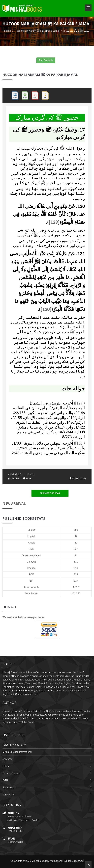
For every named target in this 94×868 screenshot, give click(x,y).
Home (8, 31)
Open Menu (88, 8)
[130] (46, 309)
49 (76, 543)
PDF (31, 574)
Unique (31, 530)
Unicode (31, 562)
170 (76, 562)
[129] (54, 222)
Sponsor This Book (50, 493)
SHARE (14, 479)
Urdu (31, 549)
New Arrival (14, 503)
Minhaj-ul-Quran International (17, 752)
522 (76, 549)
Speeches (7, 759)
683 (76, 530)
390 (76, 568)
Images (31, 568)
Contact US (8, 795)
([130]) (79, 443)
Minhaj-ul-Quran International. (48, 861)
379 (76, 581)
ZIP (31, 581)
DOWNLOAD (78, 479)
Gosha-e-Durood (11, 773)
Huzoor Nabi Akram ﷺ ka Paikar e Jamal (37, 31)
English (31, 536)
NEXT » (31, 474)
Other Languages (31, 555)
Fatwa (6, 766)
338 (76, 574)
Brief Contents (46, 60)
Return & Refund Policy (14, 745)
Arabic (31, 543)
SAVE (27, 479)
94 (76, 536)
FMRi (5, 780)
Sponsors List (9, 787)
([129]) (79, 403)
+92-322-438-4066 (16, 831)
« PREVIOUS (15, 474)
